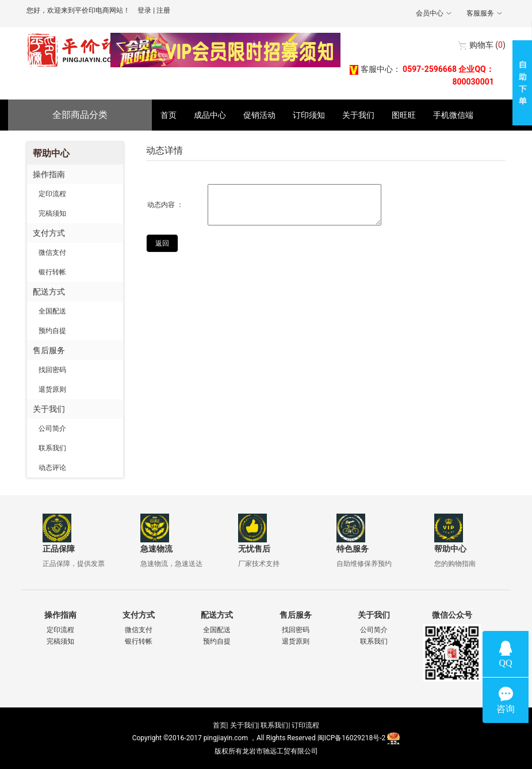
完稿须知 (52, 213)
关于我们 (358, 115)
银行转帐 (52, 272)
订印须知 (309, 115)
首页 (169, 115)
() (487, 45)
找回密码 (52, 370)
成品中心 (210, 115)
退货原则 (52, 389)
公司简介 (52, 429)
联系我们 (52, 448)
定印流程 (52, 194)
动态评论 (52, 468)
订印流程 (305, 725)
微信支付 (52, 252)
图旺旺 (404, 115)
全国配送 (52, 311)
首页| (221, 725)
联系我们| (275, 725)
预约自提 (52, 331)
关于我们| (245, 725)
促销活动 (259, 115)
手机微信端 (453, 115)
